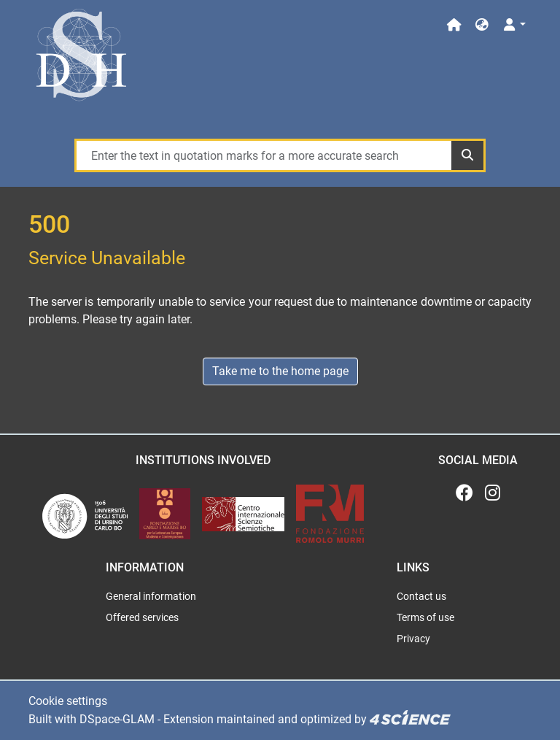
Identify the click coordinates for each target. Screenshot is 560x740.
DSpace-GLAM (117, 719)
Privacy (413, 639)
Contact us (421, 596)
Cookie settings (68, 701)
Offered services (142, 617)
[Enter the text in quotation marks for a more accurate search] (263, 155)
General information (151, 596)
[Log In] (514, 25)
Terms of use (425, 617)
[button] (482, 25)
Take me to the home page (280, 371)
